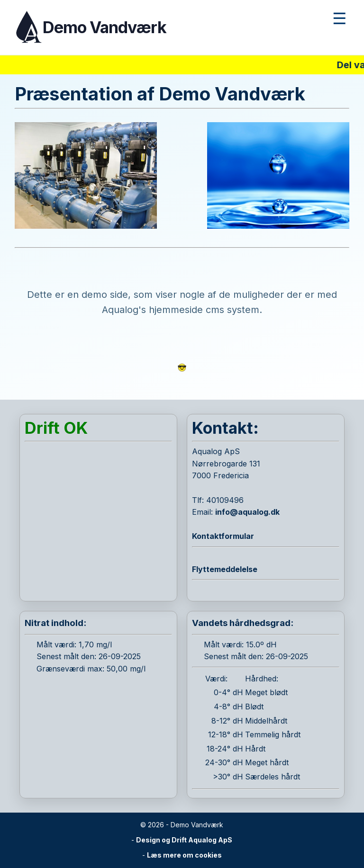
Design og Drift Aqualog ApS (184, 840)
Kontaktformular (223, 536)
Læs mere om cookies (184, 855)
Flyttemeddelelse (225, 569)
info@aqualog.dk (247, 512)
